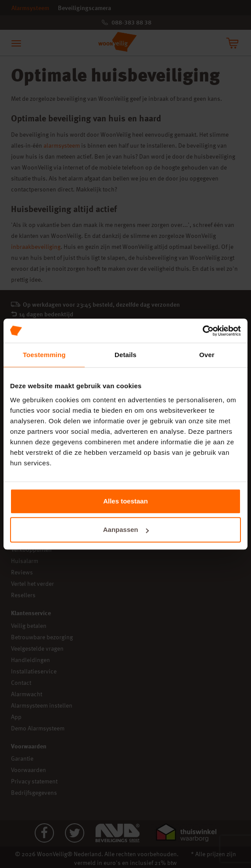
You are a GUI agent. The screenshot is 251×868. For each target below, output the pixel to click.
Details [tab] (125, 355)
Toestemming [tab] (44, 355)
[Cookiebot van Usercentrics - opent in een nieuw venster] (203, 331)
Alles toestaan (125, 501)
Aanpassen (126, 530)
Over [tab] (207, 355)
